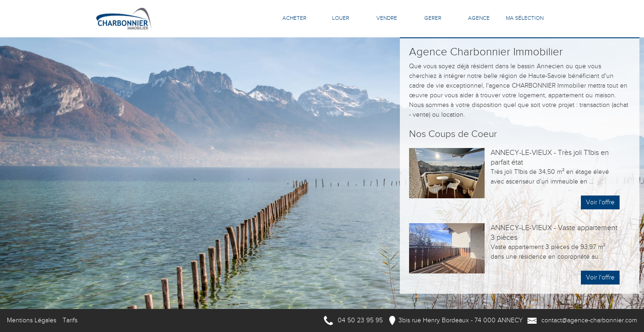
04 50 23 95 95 (360, 320)
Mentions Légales (32, 320)
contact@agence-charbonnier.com (589, 320)
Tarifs (70, 320)
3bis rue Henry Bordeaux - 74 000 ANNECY (461, 320)
